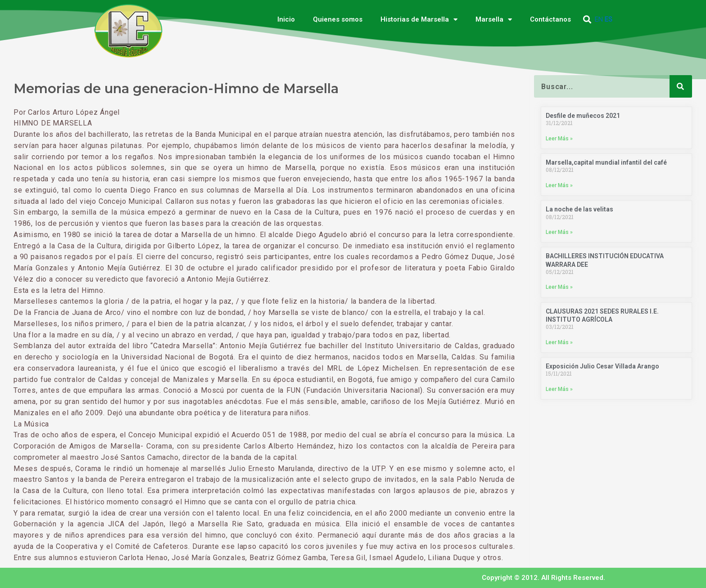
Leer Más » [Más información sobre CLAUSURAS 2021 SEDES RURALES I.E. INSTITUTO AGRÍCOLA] (559, 343)
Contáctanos (550, 19)
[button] (587, 20)
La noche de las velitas (579, 210)
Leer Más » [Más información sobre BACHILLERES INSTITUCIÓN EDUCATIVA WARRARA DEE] (559, 288)
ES (609, 19)
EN (599, 19)
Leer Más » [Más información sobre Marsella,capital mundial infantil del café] (559, 185)
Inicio (286, 19)
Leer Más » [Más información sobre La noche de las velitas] (559, 233)
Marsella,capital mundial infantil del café (606, 163)
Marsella (494, 20)
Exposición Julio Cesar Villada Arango (602, 367)
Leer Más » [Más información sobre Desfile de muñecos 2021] (559, 139)
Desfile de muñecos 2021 (583, 116)
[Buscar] (681, 86)
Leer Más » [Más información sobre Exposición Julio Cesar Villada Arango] (559, 390)
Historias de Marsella (419, 20)
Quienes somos (338, 19)
